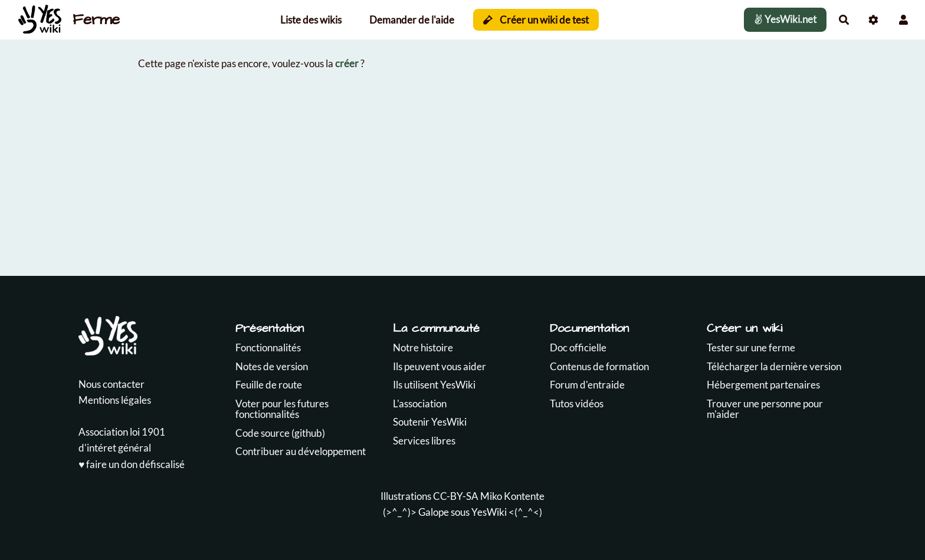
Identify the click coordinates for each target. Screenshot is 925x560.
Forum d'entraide (587, 385)
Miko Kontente (512, 496)
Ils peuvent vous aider (439, 366)
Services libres (424, 441)
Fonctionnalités (268, 347)
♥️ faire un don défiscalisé (132, 464)
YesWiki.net (785, 19)
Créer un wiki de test (536, 20)
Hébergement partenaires (763, 385)
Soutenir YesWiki (430, 422)
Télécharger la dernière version (774, 366)
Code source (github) (280, 433)
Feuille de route (269, 385)
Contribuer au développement (301, 451)
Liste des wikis (311, 20)
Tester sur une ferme (751, 347)
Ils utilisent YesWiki (434, 385)
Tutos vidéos (577, 403)
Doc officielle (578, 347)
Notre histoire (423, 347)
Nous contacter (111, 384)
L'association (420, 403)
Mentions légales (115, 400)
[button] (903, 20)
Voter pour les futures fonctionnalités (282, 409)
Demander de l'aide (412, 20)
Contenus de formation (599, 366)
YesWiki (489, 512)
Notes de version (272, 366)
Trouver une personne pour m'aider (765, 409)
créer (347, 63)
